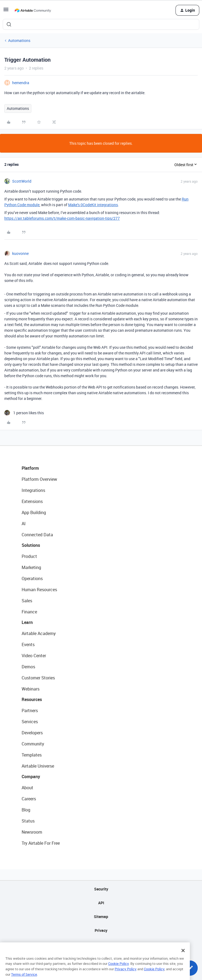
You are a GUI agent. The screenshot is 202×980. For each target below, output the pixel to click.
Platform (30, 468)
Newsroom (32, 832)
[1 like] (24, 413)
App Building (34, 512)
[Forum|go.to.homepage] (33, 10)
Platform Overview (39, 479)
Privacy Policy (126, 975)
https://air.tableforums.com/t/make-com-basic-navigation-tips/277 (62, 218)
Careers (29, 799)
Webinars (31, 689)
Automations (19, 40)
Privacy (101, 930)
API (101, 903)
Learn (27, 622)
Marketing (31, 567)
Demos (28, 667)
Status (28, 821)
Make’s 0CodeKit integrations (93, 205)
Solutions (31, 545)
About (27, 788)
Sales (27, 601)
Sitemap (101, 917)
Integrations (33, 490)
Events (28, 644)
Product (29, 556)
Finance (29, 612)
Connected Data (37, 535)
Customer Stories (38, 678)
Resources (32, 699)
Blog (26, 810)
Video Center (34, 656)
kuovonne (20, 253)
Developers (32, 733)
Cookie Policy (118, 970)
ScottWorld (22, 181)
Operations (32, 578)
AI (24, 524)
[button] (6, 11)
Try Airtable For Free (41, 843)
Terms (101, 944)
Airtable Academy (39, 633)
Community (33, 744)
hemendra (21, 83)
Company (31, 777)
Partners (30, 711)
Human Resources (39, 590)
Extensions (32, 501)
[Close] (183, 957)
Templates (32, 755)
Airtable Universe (38, 766)
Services (30, 722)
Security (101, 889)
